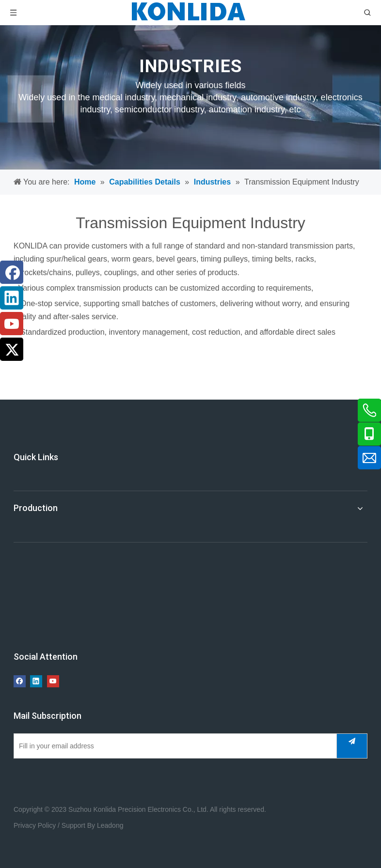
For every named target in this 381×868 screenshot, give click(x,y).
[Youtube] (12, 324)
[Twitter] (12, 349)
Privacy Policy (35, 825)
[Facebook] (12, 272)
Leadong (110, 825)
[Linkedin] (12, 298)
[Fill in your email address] (173, 746)
